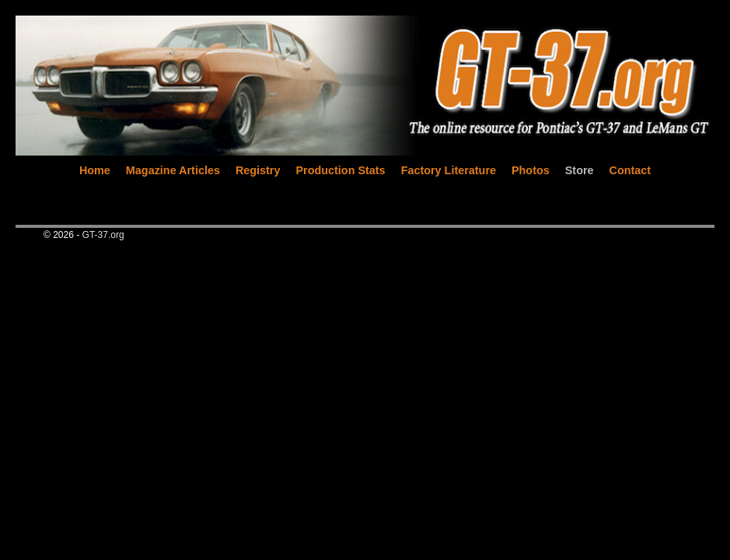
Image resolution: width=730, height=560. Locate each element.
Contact (630, 170)
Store (580, 170)
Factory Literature (449, 170)
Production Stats (340, 170)
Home (95, 170)
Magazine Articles (173, 170)
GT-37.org (103, 235)
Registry (258, 170)
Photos (531, 170)
